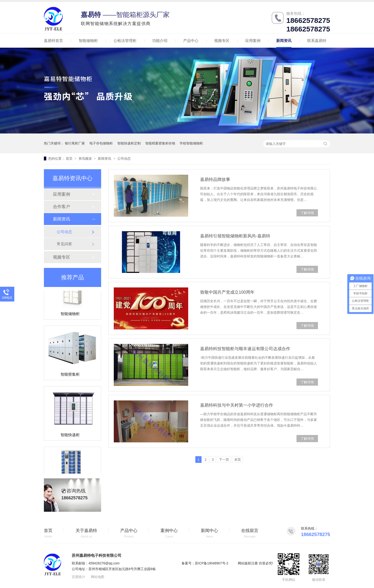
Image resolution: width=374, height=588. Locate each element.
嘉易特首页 (53, 41)
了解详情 (307, 213)
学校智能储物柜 (191, 143)
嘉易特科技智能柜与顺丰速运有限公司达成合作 (245, 349)
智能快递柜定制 (129, 143)
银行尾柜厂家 (75, 143)
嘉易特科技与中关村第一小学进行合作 (237, 405)
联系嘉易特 (317, 41)
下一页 (224, 460)
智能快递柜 (70, 436)
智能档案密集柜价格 (160, 143)
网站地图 (98, 577)
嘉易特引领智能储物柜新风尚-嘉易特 (235, 236)
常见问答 (64, 244)
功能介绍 (160, 41)
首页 (70, 159)
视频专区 (222, 41)
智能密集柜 (70, 375)
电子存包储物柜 (101, 143)
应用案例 (253, 41)
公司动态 (124, 159)
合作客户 (62, 207)
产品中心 (191, 41)
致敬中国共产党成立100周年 (227, 292)
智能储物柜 (88, 41)
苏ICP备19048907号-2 (212, 563)
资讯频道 (86, 159)
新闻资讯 (284, 41)
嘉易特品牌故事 (215, 179)
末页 (238, 460)
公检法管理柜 (125, 41)
